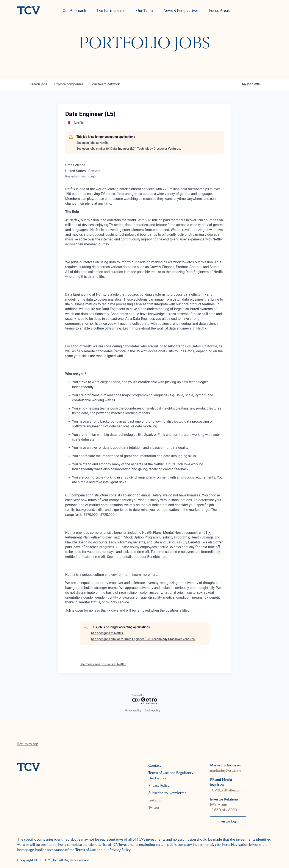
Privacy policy (133, 711)
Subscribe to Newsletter (167, 793)
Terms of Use (86, 850)
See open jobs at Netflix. (93, 143)
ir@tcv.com (219, 805)
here (154, 575)
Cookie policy (153, 711)
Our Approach (74, 11)
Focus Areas (219, 11)
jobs (38, 84)
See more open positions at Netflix (103, 664)
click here (222, 845)
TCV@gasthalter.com (226, 790)
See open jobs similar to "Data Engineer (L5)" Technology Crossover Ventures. (129, 149)
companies (69, 84)
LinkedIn (155, 800)
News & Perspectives (181, 11)
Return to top (28, 744)
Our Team (144, 11)
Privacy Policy (159, 786)
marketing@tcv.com (225, 771)
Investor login (228, 821)
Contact (155, 765)
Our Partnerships (111, 11)
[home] (29, 11)
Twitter (154, 808)
